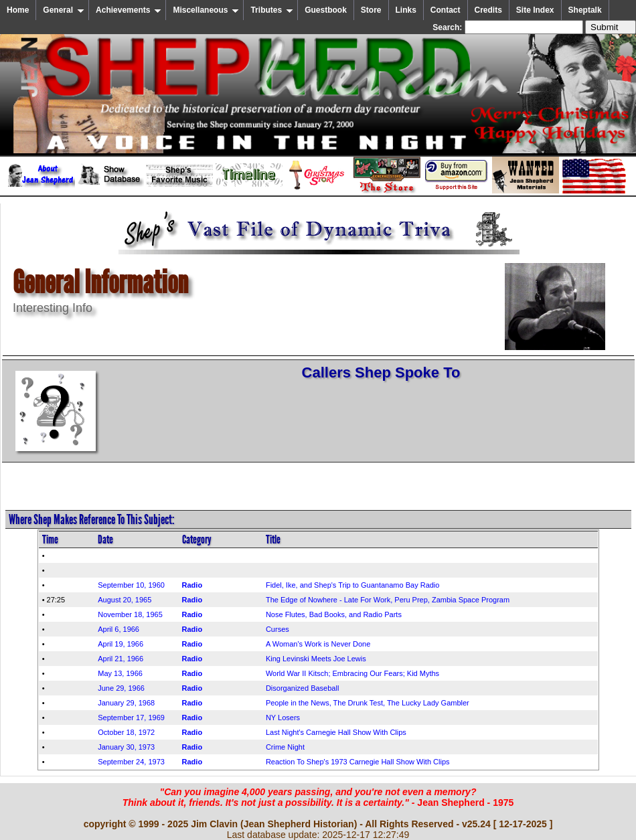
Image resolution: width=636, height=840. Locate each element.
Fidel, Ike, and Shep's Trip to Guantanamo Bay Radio (353, 585)
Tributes (272, 10)
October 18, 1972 (126, 732)
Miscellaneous (206, 10)
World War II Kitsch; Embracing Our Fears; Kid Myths (352, 673)
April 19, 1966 (121, 644)
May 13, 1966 (120, 673)
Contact (446, 10)
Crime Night (285, 747)
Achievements (129, 10)
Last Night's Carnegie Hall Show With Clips (336, 732)
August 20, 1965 (125, 600)
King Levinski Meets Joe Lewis (316, 659)
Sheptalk (585, 10)
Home (18, 10)
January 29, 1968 (126, 703)
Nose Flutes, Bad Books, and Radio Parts (334, 614)
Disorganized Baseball (302, 688)
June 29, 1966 (121, 688)
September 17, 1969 (131, 718)
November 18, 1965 (130, 614)
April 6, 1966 (118, 629)
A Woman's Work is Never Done (318, 644)
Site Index (535, 10)
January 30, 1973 (126, 747)
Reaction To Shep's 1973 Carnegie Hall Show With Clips (358, 762)
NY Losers (283, 718)
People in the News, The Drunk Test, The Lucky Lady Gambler (368, 703)
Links (406, 10)
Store (371, 10)
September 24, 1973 (131, 762)
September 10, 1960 (131, 585)
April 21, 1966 (121, 659)
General (64, 10)
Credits (488, 10)
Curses (277, 629)
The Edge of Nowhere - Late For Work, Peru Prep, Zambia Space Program (388, 600)
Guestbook (326, 10)
